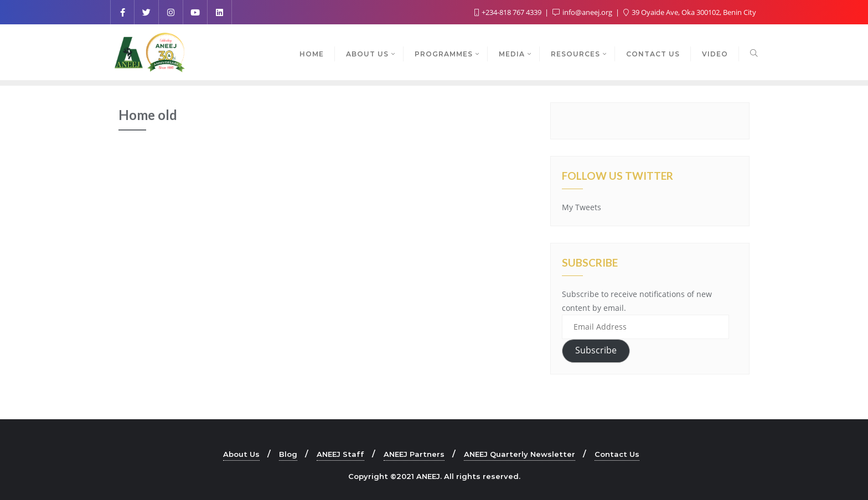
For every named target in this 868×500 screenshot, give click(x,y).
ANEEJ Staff (340, 454)
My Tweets (582, 207)
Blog (288, 454)
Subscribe (596, 350)
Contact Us (617, 454)
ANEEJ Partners (414, 454)
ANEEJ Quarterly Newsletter (520, 454)
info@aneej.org (583, 12)
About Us (241, 454)
